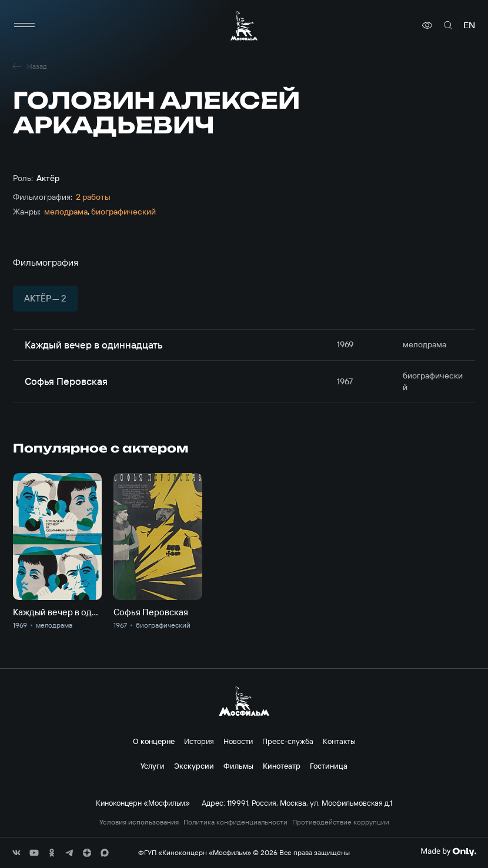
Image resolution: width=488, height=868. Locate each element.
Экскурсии (194, 766)
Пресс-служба (288, 741)
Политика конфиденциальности (235, 822)
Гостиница (329, 766)
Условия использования (139, 822)
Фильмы (238, 766)
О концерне (154, 741)
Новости (238, 741)
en (469, 25)
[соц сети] (16, 853)
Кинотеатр (282, 766)
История (199, 741)
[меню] (25, 25)
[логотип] (244, 26)
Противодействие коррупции (341, 822)
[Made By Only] (448, 852)
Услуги (153, 766)
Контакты (339, 741)
